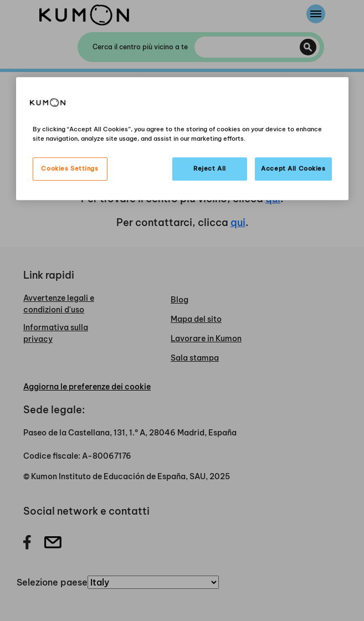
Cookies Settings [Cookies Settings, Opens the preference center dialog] (70, 168)
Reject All (210, 168)
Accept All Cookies (293, 168)
